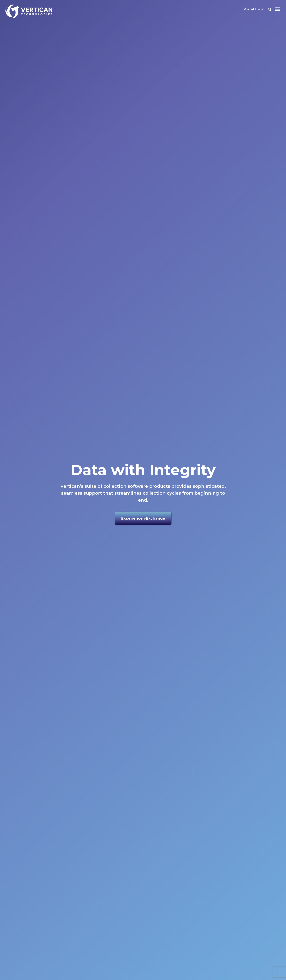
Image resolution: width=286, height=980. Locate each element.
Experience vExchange (143, 518)
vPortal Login (253, 9)
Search (270, 9)
